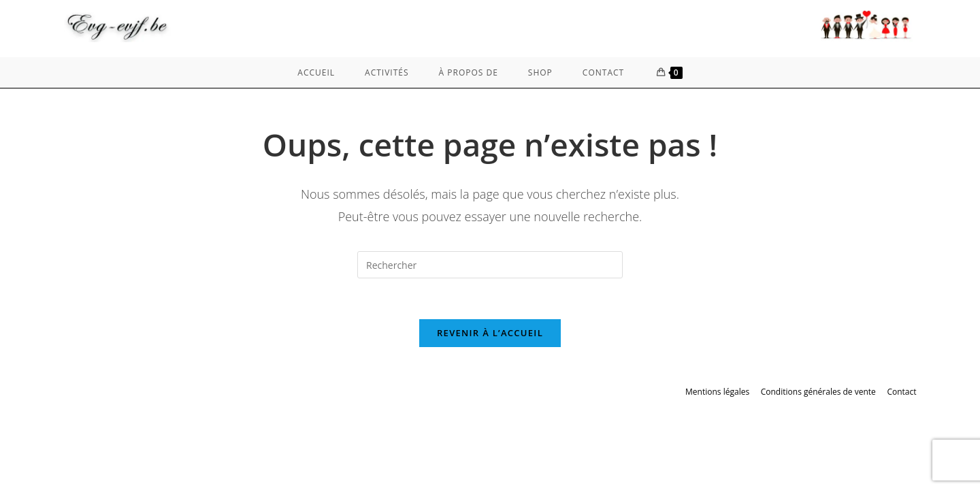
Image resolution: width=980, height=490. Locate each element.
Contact (901, 392)
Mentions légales (717, 392)
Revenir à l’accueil (490, 333)
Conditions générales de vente (818, 392)
